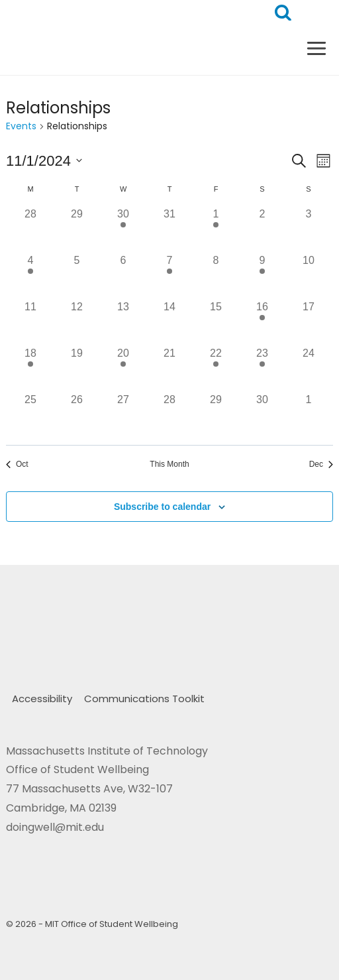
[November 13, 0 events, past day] (123, 322)
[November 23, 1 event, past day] (262, 369)
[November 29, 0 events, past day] (216, 415)
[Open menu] (316, 48)
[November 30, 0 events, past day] (262, 415)
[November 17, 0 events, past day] (309, 322)
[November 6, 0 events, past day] (123, 276)
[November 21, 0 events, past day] (169, 369)
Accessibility (42, 699)
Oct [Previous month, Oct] (17, 464)
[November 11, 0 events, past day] (30, 322)
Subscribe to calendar (162, 507)
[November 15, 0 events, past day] (216, 322)
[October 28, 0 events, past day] (30, 229)
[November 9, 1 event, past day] (262, 276)
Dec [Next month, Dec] (321, 464)
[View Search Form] (283, 13)
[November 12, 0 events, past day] (77, 322)
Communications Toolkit (144, 699)
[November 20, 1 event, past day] (123, 369)
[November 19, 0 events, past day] (77, 369)
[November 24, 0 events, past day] (309, 369)
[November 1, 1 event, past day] (216, 229)
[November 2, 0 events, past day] (262, 229)
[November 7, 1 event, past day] (169, 276)
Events (21, 126)
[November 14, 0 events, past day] (169, 322)
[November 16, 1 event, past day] (262, 322)
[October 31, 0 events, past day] (169, 229)
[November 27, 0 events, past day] (123, 415)
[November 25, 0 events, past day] (30, 415)
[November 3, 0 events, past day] (309, 229)
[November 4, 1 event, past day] (30, 276)
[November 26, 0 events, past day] (77, 415)
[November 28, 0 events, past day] (169, 415)
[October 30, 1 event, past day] (123, 229)
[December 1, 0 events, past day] (309, 415)
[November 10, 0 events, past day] (309, 276)
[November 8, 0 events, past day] (216, 276)
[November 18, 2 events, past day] (30, 369)
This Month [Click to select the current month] (169, 464)
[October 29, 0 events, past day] (77, 229)
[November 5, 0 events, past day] (77, 276)
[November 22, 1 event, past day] (216, 369)
